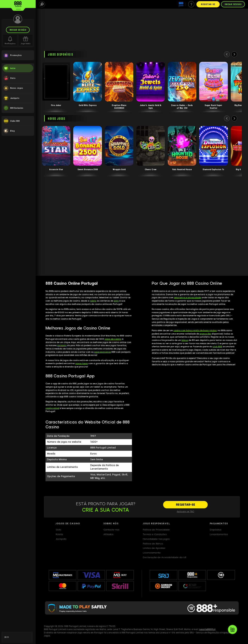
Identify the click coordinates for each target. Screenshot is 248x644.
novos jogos (82, 363)
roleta (93, 301)
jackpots (62, 345)
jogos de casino (113, 339)
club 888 (217, 347)
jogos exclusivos (102, 352)
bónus (185, 340)
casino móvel (52, 408)
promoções (205, 334)
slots (116, 301)
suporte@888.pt (207, 629)
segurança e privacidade (187, 298)
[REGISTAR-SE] (185, 505)
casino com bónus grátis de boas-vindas (195, 331)
